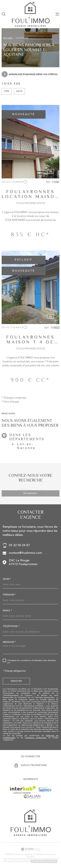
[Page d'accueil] (30, 14)
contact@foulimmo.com (25, 553)
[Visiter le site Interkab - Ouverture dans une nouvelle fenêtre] (23, 790)
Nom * (7, 579)
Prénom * (9, 595)
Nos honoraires (11, 859)
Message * (9, 642)
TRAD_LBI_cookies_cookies (44, 861)
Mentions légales (41, 859)
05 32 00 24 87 (19, 545)
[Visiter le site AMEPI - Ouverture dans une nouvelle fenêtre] (45, 790)
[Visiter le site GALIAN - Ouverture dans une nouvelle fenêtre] (32, 796)
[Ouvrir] (4, 14)
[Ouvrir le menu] (57, 14)
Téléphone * (11, 626)
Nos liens (8, 861)
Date (19, 91)
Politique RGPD (22, 861)
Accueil (8, 38)
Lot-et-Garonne (26, 446)
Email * (7, 611)
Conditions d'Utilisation (36, 738)
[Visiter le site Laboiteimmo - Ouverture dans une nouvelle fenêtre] (30, 849)
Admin (54, 859)
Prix (7, 91)
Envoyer (16, 681)
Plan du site (26, 859)
